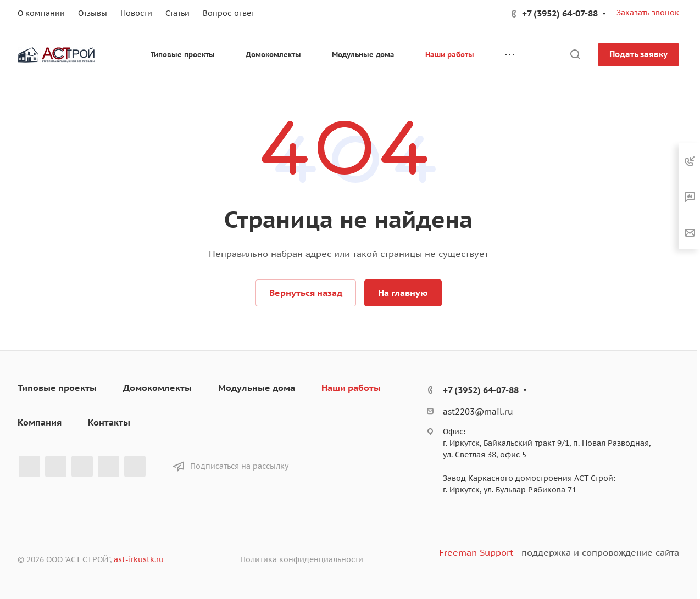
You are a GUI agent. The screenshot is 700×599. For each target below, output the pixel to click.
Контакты (109, 422)
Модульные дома (257, 388)
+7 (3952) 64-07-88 (560, 13)
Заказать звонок (648, 13)
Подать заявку (638, 54)
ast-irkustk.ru (139, 559)
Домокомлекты (157, 388)
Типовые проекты (57, 388)
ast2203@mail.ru (478, 412)
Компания (40, 422)
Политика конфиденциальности (302, 559)
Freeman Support (476, 552)
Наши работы (351, 388)
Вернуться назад (306, 293)
